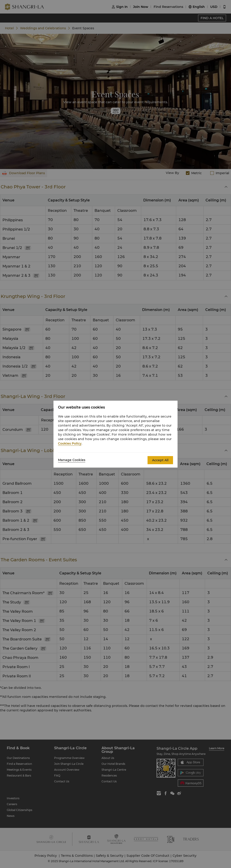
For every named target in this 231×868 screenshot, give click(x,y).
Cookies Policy (70, 443)
